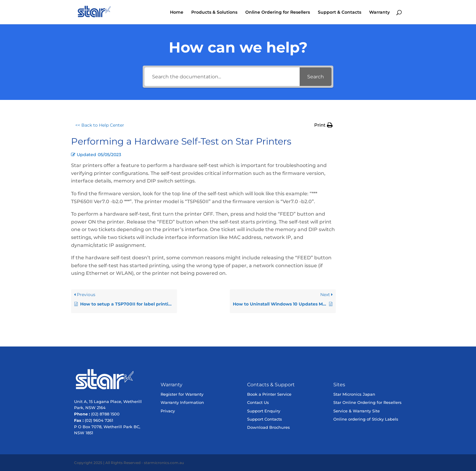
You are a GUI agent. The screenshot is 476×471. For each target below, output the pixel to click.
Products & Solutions (214, 12)
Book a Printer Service (269, 394)
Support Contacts (265, 419)
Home (177, 12)
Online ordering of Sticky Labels (366, 419)
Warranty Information (182, 402)
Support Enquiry (264, 411)
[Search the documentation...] (222, 77)
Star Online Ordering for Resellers (367, 402)
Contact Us (258, 402)
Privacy (168, 411)
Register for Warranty (182, 394)
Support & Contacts (340, 12)
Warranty (379, 12)
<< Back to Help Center (100, 125)
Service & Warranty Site (357, 411)
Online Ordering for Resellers (278, 12)
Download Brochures (269, 427)
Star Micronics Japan (354, 394)
